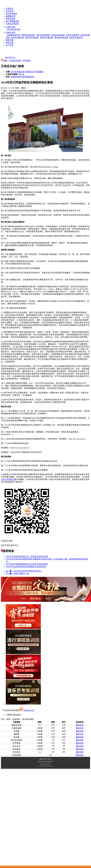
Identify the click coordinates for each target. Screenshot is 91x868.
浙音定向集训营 (47, 38)
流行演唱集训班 (12, 21)
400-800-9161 (8, 57)
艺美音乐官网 (15, 61)
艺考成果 (52, 761)
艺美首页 (10, 9)
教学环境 (10, 40)
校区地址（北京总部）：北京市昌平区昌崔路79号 (45, 762)
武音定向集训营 (76, 38)
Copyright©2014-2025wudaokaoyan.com (45, 763)
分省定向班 (13, 27)
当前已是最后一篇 (17, 574)
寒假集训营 (29, 77)
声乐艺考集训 (12, 14)
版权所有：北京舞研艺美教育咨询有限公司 (45, 765)
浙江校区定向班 (14, 29)
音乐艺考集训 (17, 72)
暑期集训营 (11, 16)
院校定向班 (13, 32)
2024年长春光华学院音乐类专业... (24, 571)
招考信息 (49, 761)
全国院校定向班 (14, 35)
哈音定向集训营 (18, 38)
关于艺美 (10, 45)
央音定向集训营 (73, 35)
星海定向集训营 (61, 38)
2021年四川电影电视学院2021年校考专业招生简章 (27, 564)
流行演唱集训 (38, 72)
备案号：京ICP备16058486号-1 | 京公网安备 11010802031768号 (45, 767)
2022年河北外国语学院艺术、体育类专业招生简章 (27, 556)
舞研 (5, 61)
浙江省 (21, 74)
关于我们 (42, 761)
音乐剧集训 (27, 72)
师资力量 (10, 43)
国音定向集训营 (28, 35)
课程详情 (80, 725)
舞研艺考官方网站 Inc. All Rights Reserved (45, 764)
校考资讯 (27, 61)
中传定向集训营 (58, 35)
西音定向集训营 (32, 38)
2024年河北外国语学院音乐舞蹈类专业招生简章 (26, 567)
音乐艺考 (10, 11)
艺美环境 (45, 761)
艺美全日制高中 (12, 24)
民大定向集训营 (43, 35)
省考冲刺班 (11, 19)
